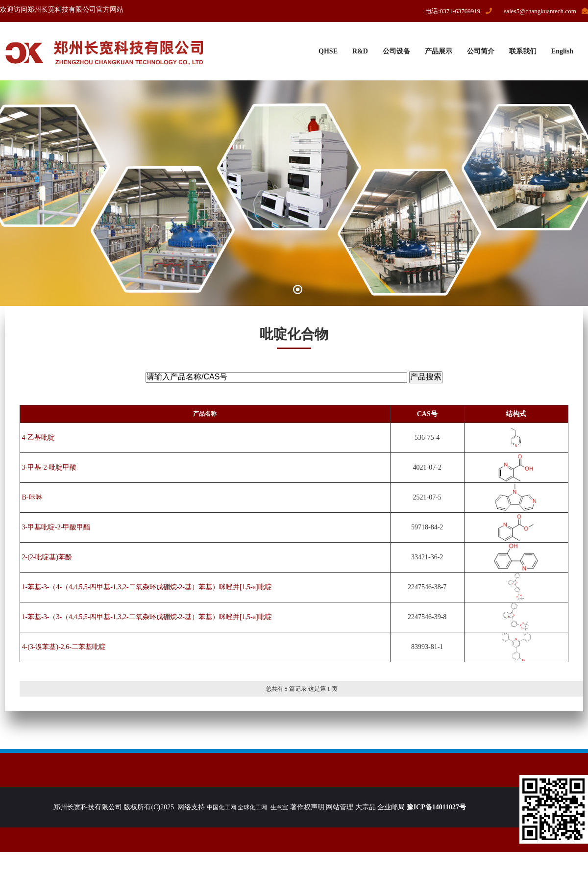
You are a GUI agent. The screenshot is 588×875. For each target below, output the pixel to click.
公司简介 (481, 51)
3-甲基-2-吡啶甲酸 (49, 467)
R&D (360, 51)
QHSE (328, 51)
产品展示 (439, 51)
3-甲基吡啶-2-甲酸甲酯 (56, 527)
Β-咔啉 (32, 497)
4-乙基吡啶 (39, 437)
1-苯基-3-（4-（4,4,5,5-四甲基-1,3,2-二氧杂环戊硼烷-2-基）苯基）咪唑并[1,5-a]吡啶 (147, 587)
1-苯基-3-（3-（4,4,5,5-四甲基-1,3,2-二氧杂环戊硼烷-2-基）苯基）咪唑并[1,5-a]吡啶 (147, 617)
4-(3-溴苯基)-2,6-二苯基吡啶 (64, 647)
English (562, 51)
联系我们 (523, 51)
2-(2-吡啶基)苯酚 (47, 557)
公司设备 (396, 51)
